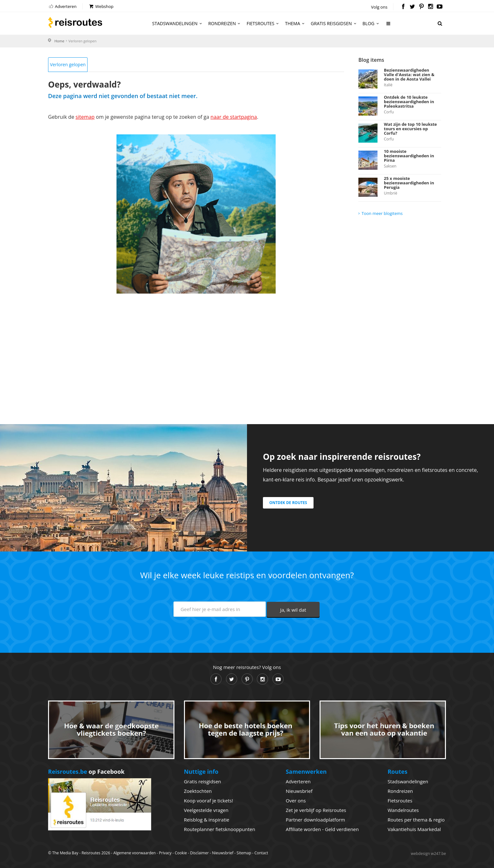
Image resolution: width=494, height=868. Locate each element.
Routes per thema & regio (416, 820)
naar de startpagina (234, 117)
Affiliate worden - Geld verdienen (322, 829)
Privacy (165, 853)
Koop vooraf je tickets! (208, 800)
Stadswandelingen (178, 23)
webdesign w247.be (428, 854)
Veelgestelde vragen (206, 810)
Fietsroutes (264, 23)
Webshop (101, 6)
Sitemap (244, 853)
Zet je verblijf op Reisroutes (316, 810)
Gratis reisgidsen (334, 23)
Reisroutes (75, 22)
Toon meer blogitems (382, 213)
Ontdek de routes (288, 503)
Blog (372, 23)
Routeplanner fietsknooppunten (220, 829)
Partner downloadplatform (316, 820)
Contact (261, 853)
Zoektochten (198, 791)
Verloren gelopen (68, 64)
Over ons (296, 800)
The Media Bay (65, 853)
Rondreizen (225, 23)
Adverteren (62, 6)
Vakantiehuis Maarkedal (414, 829)
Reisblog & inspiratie (207, 820)
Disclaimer (199, 853)
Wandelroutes (403, 810)
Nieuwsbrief (299, 791)
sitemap (85, 117)
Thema (296, 23)
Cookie (181, 853)
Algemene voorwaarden (134, 853)
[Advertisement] (196, 351)
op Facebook (86, 772)
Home (59, 41)
